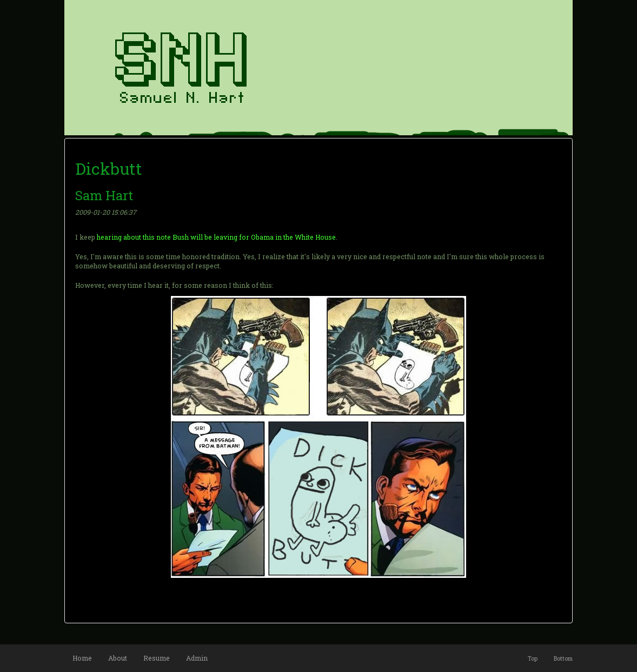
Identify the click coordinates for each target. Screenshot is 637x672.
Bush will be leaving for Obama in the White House (254, 237)
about (132, 237)
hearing (109, 237)
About (118, 658)
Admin (197, 658)
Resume (157, 658)
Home (82, 658)
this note (157, 237)
